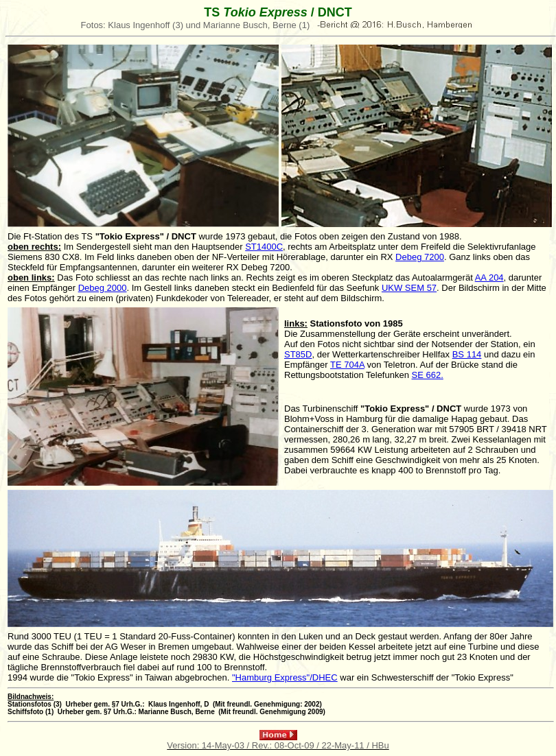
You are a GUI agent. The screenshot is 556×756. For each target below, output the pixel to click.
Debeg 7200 (420, 257)
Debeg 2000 (103, 288)
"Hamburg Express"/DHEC (285, 677)
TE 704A (347, 365)
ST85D (298, 354)
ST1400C (264, 247)
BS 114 (467, 354)
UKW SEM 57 (409, 288)
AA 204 (489, 277)
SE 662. (428, 375)
